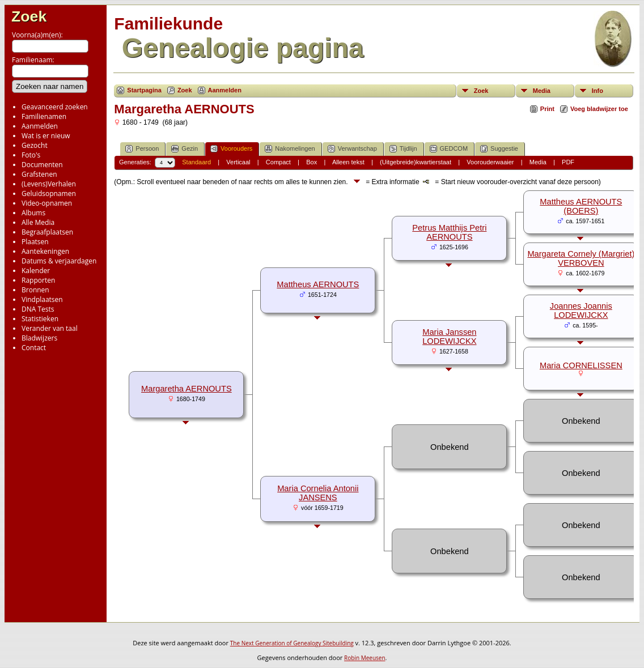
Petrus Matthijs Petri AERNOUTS (449, 232)
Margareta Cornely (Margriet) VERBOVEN (581, 258)
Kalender (36, 271)
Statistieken (40, 319)
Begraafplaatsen (47, 232)
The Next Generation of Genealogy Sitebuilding (292, 643)
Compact (278, 162)
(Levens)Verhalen (49, 184)
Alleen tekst (348, 162)
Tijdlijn (403, 149)
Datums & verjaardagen (59, 261)
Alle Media (38, 222)
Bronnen (35, 290)
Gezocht (35, 145)
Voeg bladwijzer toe (599, 109)
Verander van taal (50, 328)
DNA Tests (38, 309)
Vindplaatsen (42, 299)
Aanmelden (40, 126)
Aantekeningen (45, 251)
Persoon (142, 149)
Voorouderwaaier (490, 162)
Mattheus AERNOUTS (318, 284)
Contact (34, 348)
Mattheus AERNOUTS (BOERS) (581, 206)
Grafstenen (39, 174)
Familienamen (44, 116)
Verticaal (238, 162)
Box (312, 162)
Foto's (31, 155)
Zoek (29, 16)
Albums (33, 213)
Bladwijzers (39, 338)
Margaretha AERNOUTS (187, 389)
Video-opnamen (47, 203)
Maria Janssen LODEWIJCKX (449, 337)
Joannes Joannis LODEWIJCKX (581, 310)
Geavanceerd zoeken (55, 107)
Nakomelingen (290, 149)
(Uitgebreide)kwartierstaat (416, 162)
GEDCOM (449, 149)
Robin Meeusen (365, 658)
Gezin (185, 149)
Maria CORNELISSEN (581, 365)
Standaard (196, 162)
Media (542, 91)
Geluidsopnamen (49, 193)
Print (547, 109)
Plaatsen (35, 242)
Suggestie (499, 149)
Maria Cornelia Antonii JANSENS (318, 493)
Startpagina (144, 90)
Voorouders (231, 149)
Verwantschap (352, 149)
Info (598, 91)
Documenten (42, 165)
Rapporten (38, 280)
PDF (568, 162)
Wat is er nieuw (46, 136)
